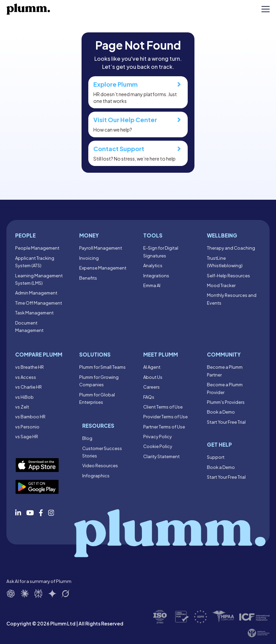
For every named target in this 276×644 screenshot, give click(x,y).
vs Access (26, 377)
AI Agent (152, 367)
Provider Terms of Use (165, 417)
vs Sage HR (27, 437)
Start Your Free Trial (226, 422)
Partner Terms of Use (164, 427)
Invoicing (89, 258)
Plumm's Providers (226, 402)
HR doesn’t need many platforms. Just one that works (138, 92)
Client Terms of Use (163, 407)
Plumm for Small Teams (102, 367)
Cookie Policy (158, 446)
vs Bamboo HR (30, 417)
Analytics (153, 265)
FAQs (149, 397)
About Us (153, 377)
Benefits (88, 278)
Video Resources (100, 466)
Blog (87, 438)
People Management (37, 248)
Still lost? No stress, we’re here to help (138, 153)
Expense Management (103, 268)
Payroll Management (101, 248)
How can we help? (138, 124)
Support (216, 457)
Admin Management (36, 293)
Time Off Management (39, 303)
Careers (151, 387)
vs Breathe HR (29, 367)
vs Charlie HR (28, 387)
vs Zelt (22, 407)
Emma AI (152, 285)
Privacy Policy (158, 437)
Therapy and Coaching (231, 248)
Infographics (96, 476)
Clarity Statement (161, 456)
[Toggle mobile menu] (266, 9)
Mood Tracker (221, 285)
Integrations (156, 276)
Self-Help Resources (228, 276)
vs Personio (27, 427)
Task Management (34, 313)
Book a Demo (221, 412)
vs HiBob (24, 397)
